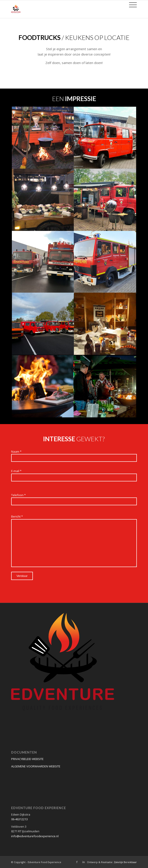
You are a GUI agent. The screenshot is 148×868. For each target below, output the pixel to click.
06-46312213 (19, 819)
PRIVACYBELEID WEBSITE (27, 759)
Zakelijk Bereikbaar (125, 862)
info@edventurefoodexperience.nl (35, 836)
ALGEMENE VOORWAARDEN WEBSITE (36, 766)
